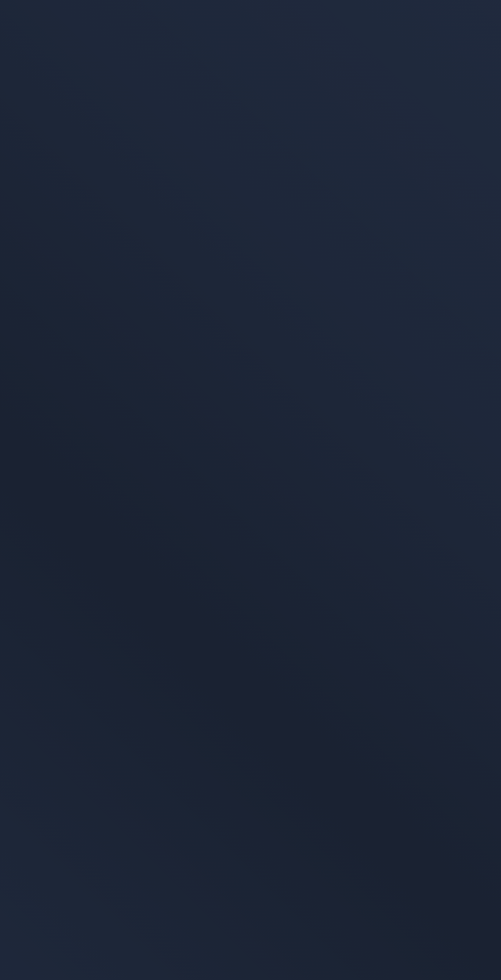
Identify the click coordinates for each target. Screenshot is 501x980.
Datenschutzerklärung (68, 813)
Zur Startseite (63, 231)
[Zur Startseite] (94, 40)
